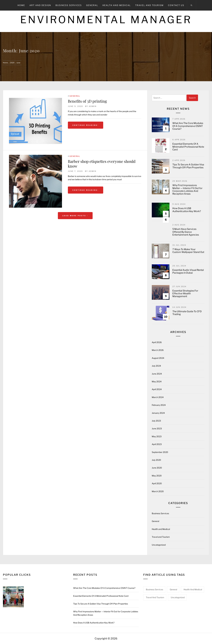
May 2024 (157, 381)
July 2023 (156, 421)
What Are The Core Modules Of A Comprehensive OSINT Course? (188, 126)
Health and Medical (117, 5)
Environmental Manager (106, 20)
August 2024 (158, 358)
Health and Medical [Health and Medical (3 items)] (193, 589)
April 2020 (157, 483)
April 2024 (157, 389)
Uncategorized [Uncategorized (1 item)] (178, 597)
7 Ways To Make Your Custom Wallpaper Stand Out (188, 251)
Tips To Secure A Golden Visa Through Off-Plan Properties (188, 166)
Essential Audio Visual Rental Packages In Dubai (188, 271)
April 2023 (157, 444)
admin (93, 106)
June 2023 (157, 428)
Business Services (69, 5)
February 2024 (159, 405)
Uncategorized (159, 545)
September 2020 (160, 452)
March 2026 (158, 350)
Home (21, 5)
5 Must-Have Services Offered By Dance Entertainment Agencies (186, 232)
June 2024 (157, 374)
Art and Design (40, 5)
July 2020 (156, 460)
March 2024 (158, 397)
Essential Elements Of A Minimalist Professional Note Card (188, 147)
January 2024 (158, 413)
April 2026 (157, 342)
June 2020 (157, 468)
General (92, 5)
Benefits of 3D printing (87, 101)
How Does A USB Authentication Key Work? (187, 210)
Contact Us (176, 5)
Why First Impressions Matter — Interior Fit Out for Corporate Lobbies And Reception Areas (187, 190)
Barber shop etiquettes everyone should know (102, 164)
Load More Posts (75, 216)
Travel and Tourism (149, 5)
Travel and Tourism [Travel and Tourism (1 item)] (155, 597)
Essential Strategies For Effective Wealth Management (185, 294)
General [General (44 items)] (173, 589)
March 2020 (158, 491)
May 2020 (157, 476)
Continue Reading (86, 125)
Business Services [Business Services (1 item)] (155, 589)
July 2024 (156, 366)
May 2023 (157, 436)
